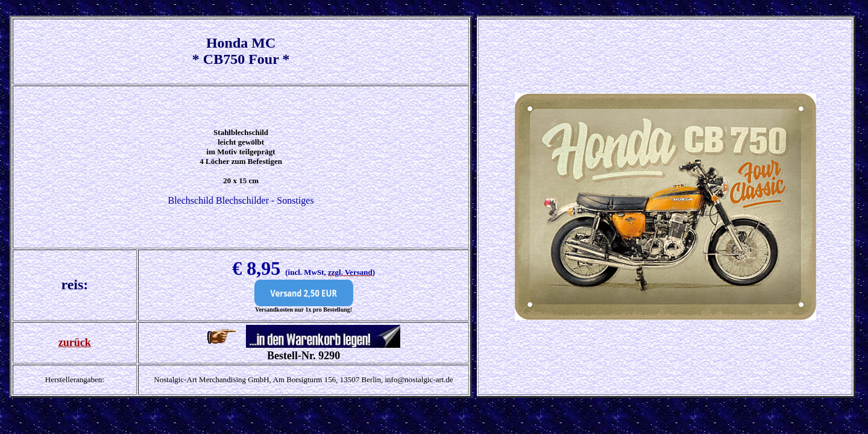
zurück (75, 342)
